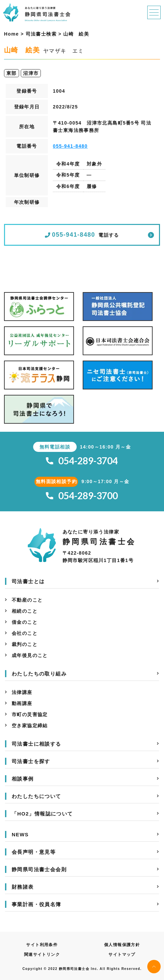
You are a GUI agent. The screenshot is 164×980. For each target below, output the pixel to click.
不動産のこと (27, 600)
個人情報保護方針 (122, 945)
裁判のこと (25, 644)
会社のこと (25, 633)
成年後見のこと (30, 655)
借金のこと (25, 622)
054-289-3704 (82, 461)
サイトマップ (122, 954)
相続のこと (25, 611)
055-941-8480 (70, 146)
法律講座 (22, 692)
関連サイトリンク (42, 954)
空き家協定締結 (30, 726)
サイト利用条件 (42, 945)
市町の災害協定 (30, 714)
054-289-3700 (82, 496)
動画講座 (22, 703)
